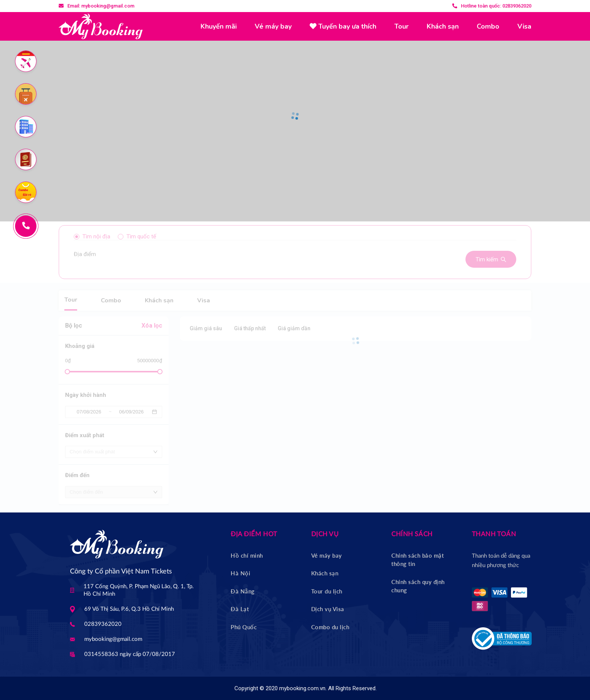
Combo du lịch (330, 627)
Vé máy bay (273, 26)
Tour (401, 26)
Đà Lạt (240, 609)
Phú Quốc (244, 627)
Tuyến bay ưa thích (343, 26)
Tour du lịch (327, 591)
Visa (524, 26)
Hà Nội (240, 573)
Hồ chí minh (247, 555)
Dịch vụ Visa (328, 609)
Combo (488, 26)
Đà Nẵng (243, 591)
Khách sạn (443, 26)
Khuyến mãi (219, 26)
